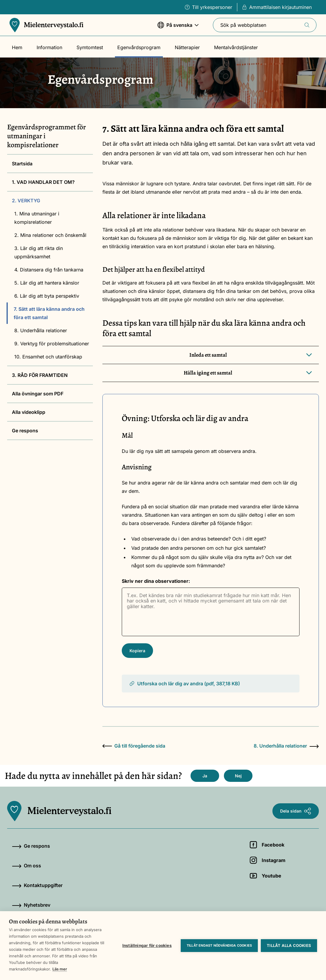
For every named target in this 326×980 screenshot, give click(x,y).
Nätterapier (187, 47)
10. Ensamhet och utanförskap (48, 357)
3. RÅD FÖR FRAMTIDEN (40, 375)
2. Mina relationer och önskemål (50, 235)
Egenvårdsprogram (139, 47)
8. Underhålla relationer (41, 330)
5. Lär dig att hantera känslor (47, 283)
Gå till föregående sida (134, 746)
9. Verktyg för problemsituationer (52, 344)
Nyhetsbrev (31, 905)
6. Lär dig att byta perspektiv (47, 296)
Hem (17, 47)
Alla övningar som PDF (38, 394)
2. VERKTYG (26, 201)
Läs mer (60, 969)
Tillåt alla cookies (289, 945)
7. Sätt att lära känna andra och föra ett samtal (49, 313)
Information (49, 47)
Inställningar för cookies (147, 945)
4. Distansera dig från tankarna (49, 270)
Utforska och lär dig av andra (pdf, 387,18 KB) (184, 684)
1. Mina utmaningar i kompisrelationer (37, 218)
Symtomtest (90, 47)
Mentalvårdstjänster (236, 47)
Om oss (26, 866)
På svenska (178, 28)
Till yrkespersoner (209, 7)
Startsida (22, 164)
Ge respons (25, 431)
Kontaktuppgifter (37, 885)
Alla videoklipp (29, 412)
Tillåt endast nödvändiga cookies (219, 945)
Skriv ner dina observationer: (156, 581)
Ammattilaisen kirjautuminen (277, 7)
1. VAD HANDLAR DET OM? (43, 182)
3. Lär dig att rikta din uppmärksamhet (39, 252)
